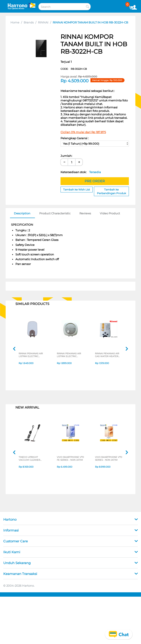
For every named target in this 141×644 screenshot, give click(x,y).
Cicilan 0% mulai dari (83, 132)
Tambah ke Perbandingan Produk (111, 191)
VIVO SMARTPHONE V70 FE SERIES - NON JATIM (70, 459)
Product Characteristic (55, 213)
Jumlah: (66, 156)
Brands (29, 22)
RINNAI (43, 22)
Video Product (110, 213)
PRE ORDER (95, 181)
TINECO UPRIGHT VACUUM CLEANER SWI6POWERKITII (30, 459)
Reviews (85, 213)
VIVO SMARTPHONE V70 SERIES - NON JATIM (107, 459)
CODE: (74, 69)
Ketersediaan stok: (81, 172)
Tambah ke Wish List (77, 190)
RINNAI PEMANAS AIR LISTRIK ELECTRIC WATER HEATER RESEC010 (32, 355)
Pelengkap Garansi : (75, 138)
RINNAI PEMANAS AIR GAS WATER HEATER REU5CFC (108, 355)
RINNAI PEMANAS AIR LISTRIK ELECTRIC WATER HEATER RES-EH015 (70, 355)
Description (22, 213)
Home (15, 22)
